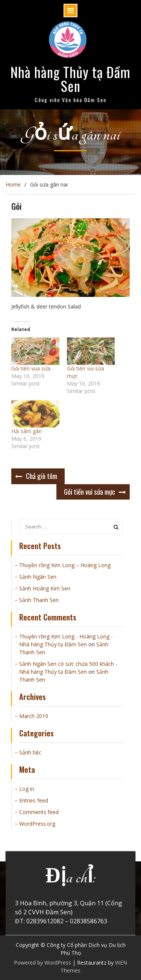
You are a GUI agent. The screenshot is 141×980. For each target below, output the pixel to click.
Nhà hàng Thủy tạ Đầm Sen (70, 79)
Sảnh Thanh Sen (39, 600)
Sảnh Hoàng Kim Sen (45, 588)
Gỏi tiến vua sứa (31, 368)
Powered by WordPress (42, 963)
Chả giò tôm (42, 476)
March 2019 (34, 716)
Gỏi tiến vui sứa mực (89, 491)
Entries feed (34, 800)
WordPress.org (37, 824)
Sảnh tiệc (30, 752)
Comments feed (39, 812)
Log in (27, 789)
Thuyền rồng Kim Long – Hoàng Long (65, 565)
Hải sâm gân (27, 431)
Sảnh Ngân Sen (38, 577)
